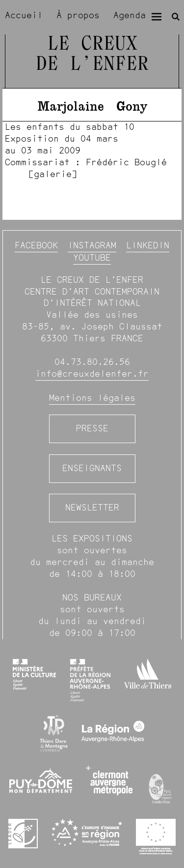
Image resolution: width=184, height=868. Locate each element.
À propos (78, 15)
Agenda (130, 15)
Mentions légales (92, 398)
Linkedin (148, 245)
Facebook (36, 245)
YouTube (92, 258)
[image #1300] (92, 150)
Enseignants (92, 468)
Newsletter (92, 508)
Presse (92, 428)
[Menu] (157, 17)
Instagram (92, 245)
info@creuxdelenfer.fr (92, 374)
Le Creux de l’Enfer (92, 55)
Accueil (24, 15)
